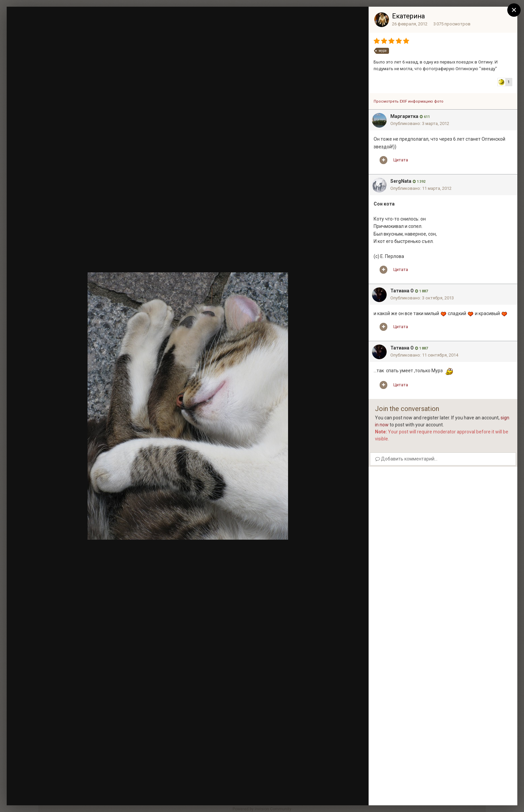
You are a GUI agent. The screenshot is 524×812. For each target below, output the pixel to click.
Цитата (401, 160)
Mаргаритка (404, 116)
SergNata (401, 181)
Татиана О (402, 291)
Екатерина (408, 16)
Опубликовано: (420, 123)
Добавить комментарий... (406, 459)
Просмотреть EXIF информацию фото (409, 101)
